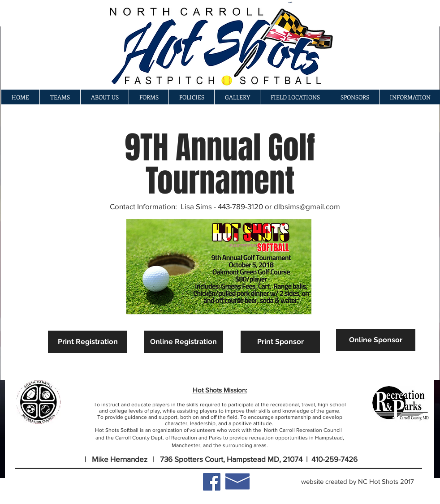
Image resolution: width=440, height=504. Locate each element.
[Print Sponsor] (280, 342)
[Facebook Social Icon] (212, 482)
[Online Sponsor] (376, 340)
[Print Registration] (88, 342)
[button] (237, 97)
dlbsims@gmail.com (307, 206)
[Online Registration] (183, 342)
